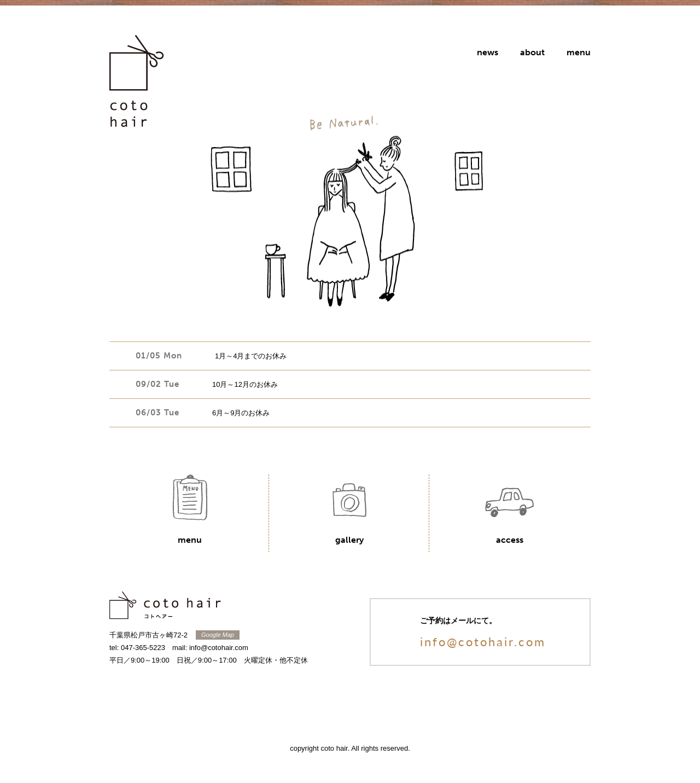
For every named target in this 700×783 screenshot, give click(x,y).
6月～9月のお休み (241, 413)
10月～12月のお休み (245, 384)
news (488, 52)
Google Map (218, 635)
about (532, 52)
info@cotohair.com (483, 641)
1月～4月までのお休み (251, 356)
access (510, 540)
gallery (349, 540)
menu (579, 52)
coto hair (137, 87)
